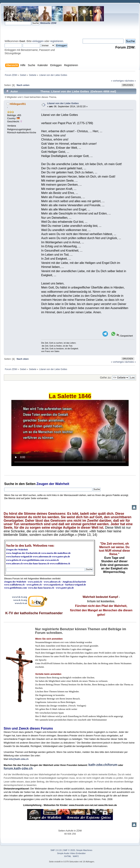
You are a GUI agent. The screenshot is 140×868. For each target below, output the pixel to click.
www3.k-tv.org (20, 597)
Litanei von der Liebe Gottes (63, 103)
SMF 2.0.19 (56, 850)
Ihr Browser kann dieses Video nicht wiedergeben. (70, 433)
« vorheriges (117, 81)
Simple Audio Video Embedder (71, 853)
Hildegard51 (18, 104)
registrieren (57, 41)
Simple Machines (84, 850)
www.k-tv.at (21, 603)
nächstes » (130, 81)
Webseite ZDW (48, 23)
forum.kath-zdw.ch (18, 768)
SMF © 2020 (69, 850)
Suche (9, 484)
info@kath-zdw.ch (19, 759)
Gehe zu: (106, 377)
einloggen (38, 41)
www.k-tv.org (20, 600)
